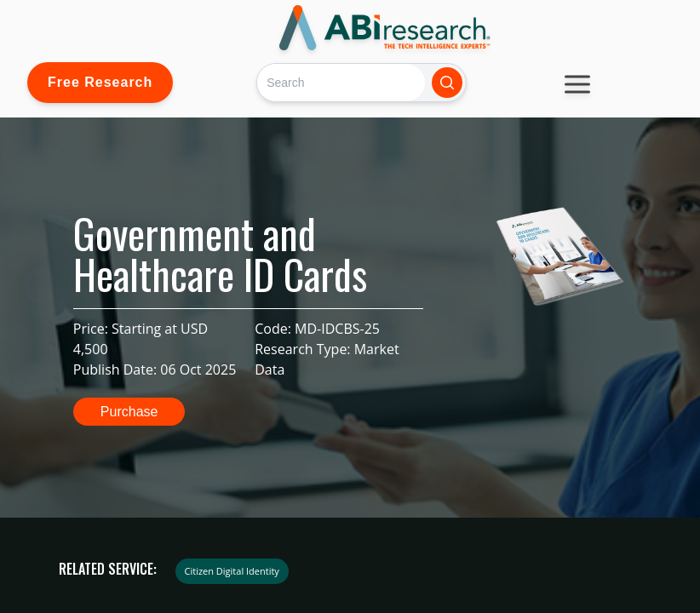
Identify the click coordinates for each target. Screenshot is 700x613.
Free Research (100, 82)
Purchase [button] (129, 412)
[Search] (341, 82)
